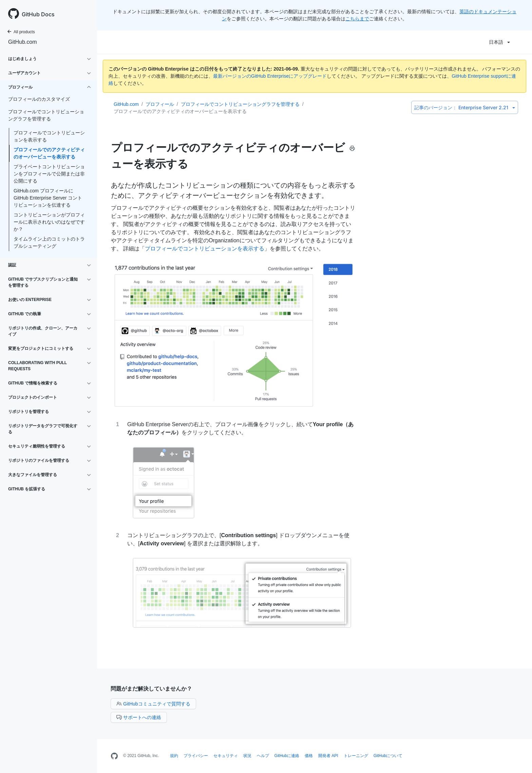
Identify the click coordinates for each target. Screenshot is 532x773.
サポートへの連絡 (139, 717)
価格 (309, 756)
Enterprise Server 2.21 (465, 107)
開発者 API (328, 756)
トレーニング (356, 756)
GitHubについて (388, 756)
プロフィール (160, 104)
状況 (247, 756)
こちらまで (357, 19)
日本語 (499, 42)
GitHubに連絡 (287, 756)
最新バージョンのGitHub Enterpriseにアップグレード (270, 76)
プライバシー (196, 756)
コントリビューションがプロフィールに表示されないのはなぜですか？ (49, 222)
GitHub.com (22, 42)
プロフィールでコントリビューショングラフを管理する (240, 104)
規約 (174, 756)
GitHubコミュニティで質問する (153, 704)
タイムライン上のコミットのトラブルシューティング (49, 242)
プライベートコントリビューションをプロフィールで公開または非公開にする (49, 174)
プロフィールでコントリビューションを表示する (49, 136)
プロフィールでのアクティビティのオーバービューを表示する (49, 153)
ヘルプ (263, 756)
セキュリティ (226, 756)
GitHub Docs (38, 14)
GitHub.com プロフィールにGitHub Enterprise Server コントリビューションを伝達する (48, 198)
